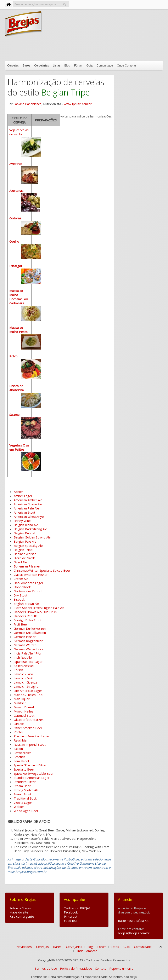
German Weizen (25, 645)
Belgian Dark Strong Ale (30, 529)
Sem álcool (21, 761)
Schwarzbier (22, 753)
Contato (101, 968)
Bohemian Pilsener (27, 566)
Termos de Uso (46, 968)
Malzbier (20, 703)
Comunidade (105, 65)
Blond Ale (20, 562)
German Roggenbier (28, 641)
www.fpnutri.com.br (78, 104)
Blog (67, 65)
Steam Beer (22, 786)
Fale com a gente (22, 916)
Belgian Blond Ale (26, 525)
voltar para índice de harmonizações (86, 116)
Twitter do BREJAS (77, 908)
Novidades (24, 947)
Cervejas (13, 65)
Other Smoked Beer (28, 728)
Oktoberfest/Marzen (29, 720)
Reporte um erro (121, 968)
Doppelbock (22, 587)
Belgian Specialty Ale (28, 546)
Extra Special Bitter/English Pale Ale (39, 608)
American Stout (24, 512)
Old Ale (19, 724)
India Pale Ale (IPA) (27, 653)
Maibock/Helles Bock (29, 695)
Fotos (115, 947)
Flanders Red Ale (26, 616)
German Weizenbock (28, 649)
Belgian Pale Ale (25, 541)
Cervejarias (42, 65)
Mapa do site (19, 912)
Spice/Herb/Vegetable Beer (34, 773)
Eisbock (19, 599)
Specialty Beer (24, 769)
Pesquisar (65, 4)
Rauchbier (21, 740)
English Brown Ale (26, 604)
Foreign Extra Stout (28, 620)
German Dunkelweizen (30, 628)
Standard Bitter (25, 782)
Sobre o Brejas (20, 908)
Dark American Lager (29, 583)
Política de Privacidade (76, 968)
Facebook (71, 912)
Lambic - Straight (26, 686)
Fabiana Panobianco (27, 104)
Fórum (78, 65)
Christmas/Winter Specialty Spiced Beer (42, 570)
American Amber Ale (28, 500)
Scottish (19, 757)
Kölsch (18, 670)
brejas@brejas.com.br (134, 933)
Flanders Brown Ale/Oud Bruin (35, 612)
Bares (26, 65)
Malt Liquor (22, 699)
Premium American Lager (32, 736)
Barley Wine (22, 521)
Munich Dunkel (24, 707)
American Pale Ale (26, 508)
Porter (18, 732)
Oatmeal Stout (24, 715)
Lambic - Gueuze (26, 682)
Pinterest (71, 916)
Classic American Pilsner (31, 575)
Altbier (18, 492)
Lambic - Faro (23, 674)
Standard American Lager (32, 778)
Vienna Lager (23, 802)
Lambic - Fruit (23, 678)
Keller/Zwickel (24, 666)
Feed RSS (71, 921)
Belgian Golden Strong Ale (32, 537)
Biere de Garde (25, 558)
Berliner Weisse (25, 554)
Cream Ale (21, 579)
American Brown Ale (28, 504)
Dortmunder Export (28, 591)
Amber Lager (23, 496)
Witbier (19, 807)
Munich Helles (24, 711)
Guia (90, 65)
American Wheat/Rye (29, 517)
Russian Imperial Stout (30, 744)
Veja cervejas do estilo (25, 299)
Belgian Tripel (23, 550)
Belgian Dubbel (24, 533)
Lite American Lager (28, 691)
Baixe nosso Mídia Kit (133, 921)
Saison (18, 749)
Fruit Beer (21, 624)
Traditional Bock (25, 798)
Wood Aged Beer (26, 811)
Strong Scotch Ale (26, 790)
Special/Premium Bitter (30, 765)
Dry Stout (21, 595)
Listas (57, 65)
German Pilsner (25, 637)
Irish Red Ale (23, 657)
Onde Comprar (127, 65)
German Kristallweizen (30, 633)
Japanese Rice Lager (28, 662)
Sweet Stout (23, 794)
